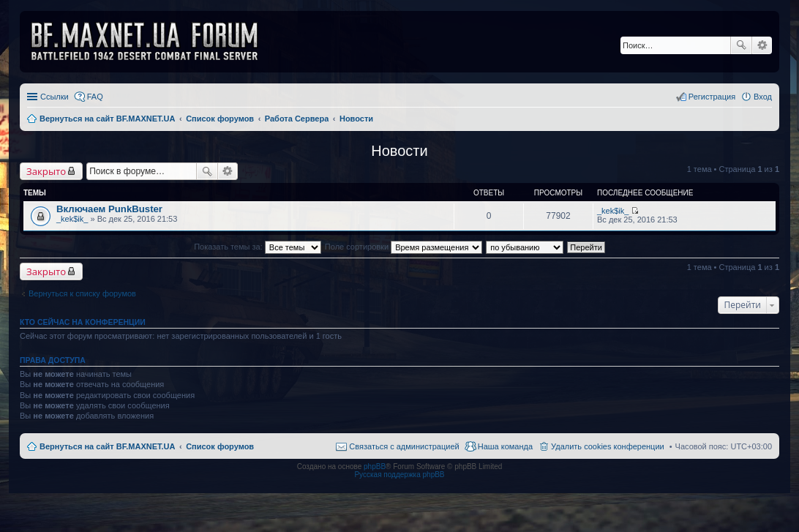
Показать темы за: (258, 247)
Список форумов (220, 446)
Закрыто (46, 171)
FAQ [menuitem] (95, 97)
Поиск (741, 45)
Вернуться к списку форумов (82, 293)
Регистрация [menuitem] (712, 97)
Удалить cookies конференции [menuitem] (608, 446)
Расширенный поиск (762, 45)
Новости (399, 151)
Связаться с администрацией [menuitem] (404, 446)
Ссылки (55, 97)
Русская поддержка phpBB (399, 475)
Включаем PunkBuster (109, 209)
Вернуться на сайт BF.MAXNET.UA (107, 446)
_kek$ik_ (72, 219)
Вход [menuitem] (763, 97)
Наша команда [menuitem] (505, 446)
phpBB (375, 467)
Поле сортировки (404, 247)
